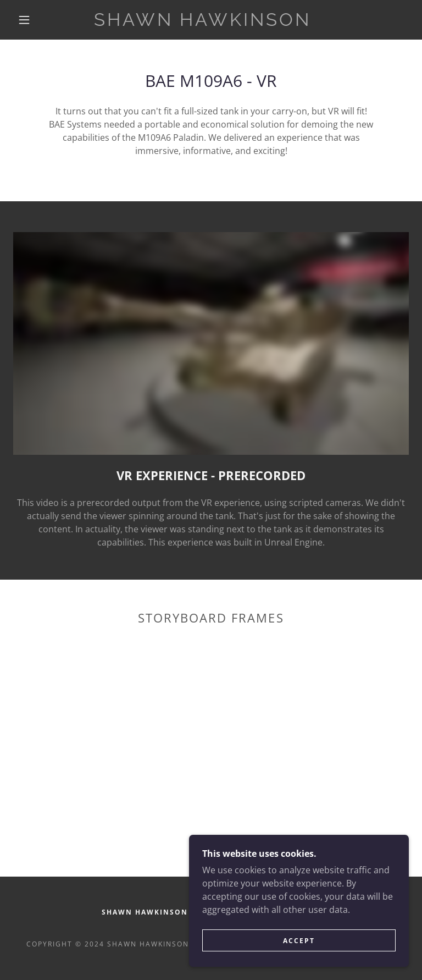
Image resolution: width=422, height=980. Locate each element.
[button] (24, 20)
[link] (202, 23)
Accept (299, 941)
